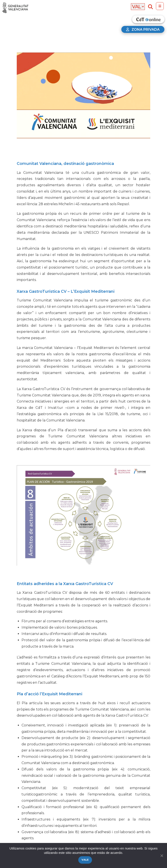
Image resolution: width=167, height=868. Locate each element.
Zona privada (143, 30)
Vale (85, 860)
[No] (162, 856)
